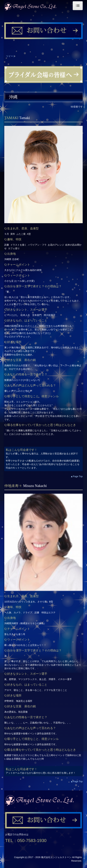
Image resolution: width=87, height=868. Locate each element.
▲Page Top (77, 476)
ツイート (11, 56)
